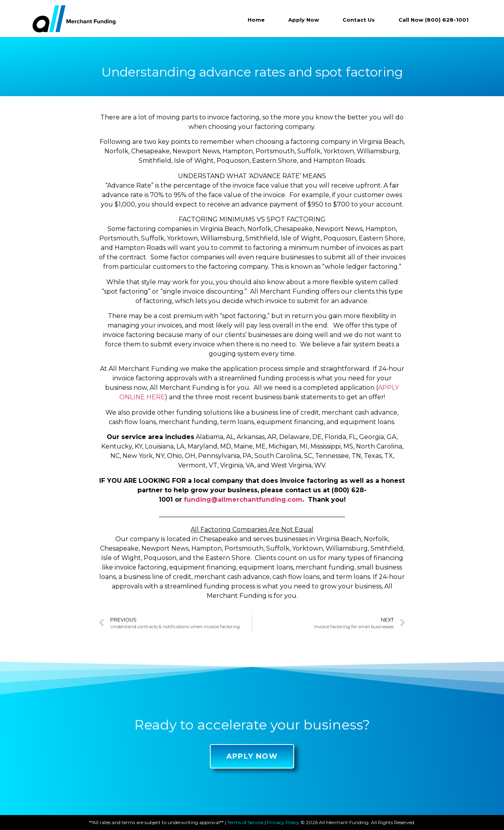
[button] (252, 756)
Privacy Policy (283, 822)
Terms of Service (245, 822)
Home (256, 20)
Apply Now (304, 20)
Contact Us (359, 20)
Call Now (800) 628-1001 (434, 20)
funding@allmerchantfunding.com (243, 500)
